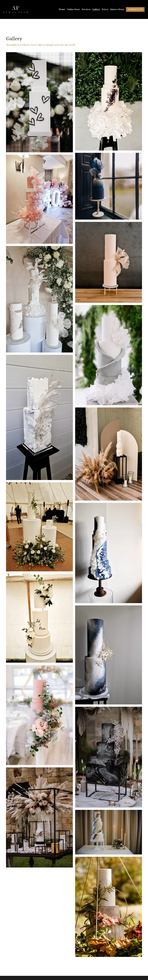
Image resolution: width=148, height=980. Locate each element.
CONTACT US (135, 9)
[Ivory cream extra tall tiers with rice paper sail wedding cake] (109, 262)
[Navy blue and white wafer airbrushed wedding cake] (109, 186)
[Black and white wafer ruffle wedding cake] (109, 101)
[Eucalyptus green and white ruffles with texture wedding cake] (109, 355)
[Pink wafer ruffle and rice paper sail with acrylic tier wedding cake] (39, 199)
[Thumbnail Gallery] (39, 102)
